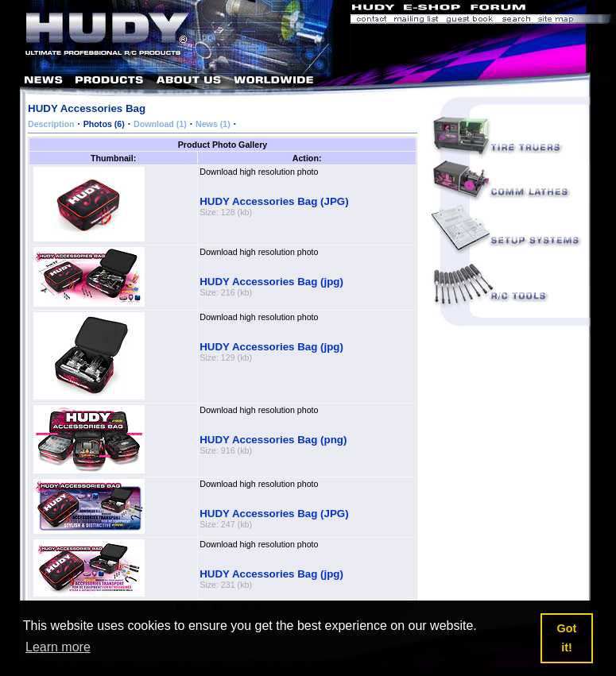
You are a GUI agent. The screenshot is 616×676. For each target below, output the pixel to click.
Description (51, 124)
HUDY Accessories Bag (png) (273, 440)
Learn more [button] (58, 647)
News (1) (213, 124)
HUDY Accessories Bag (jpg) (271, 282)
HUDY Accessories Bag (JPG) (274, 201)
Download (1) (160, 124)
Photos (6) (104, 124)
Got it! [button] (567, 638)
